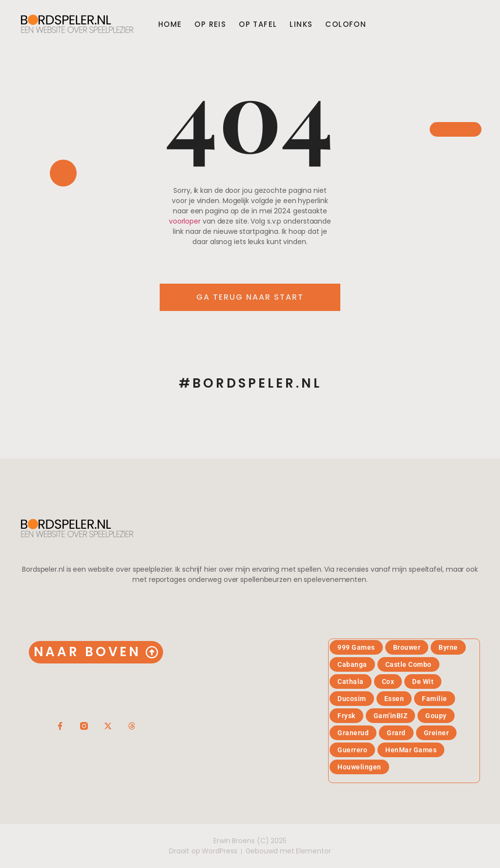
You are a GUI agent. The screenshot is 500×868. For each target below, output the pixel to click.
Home (170, 24)
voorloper (185, 221)
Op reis (210, 24)
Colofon (346, 24)
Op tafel (258, 24)
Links (301, 24)
